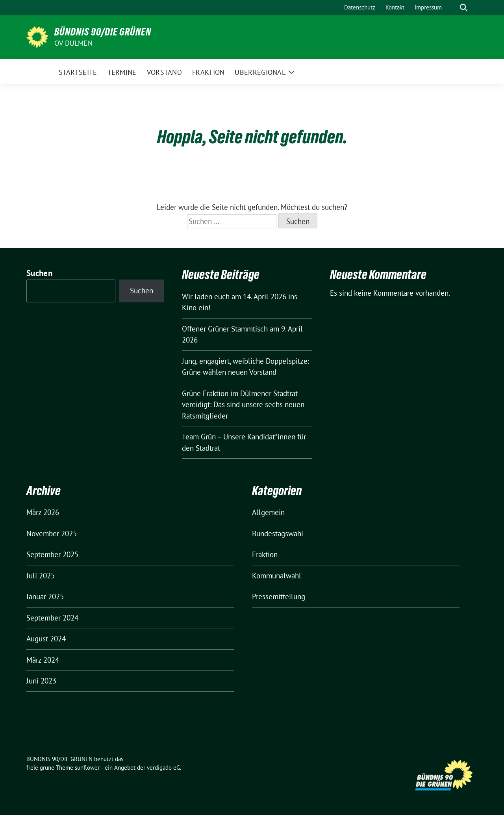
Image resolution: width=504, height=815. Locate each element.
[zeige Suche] (464, 8)
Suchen (39, 273)
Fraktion (265, 554)
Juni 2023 (41, 681)
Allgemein (268, 512)
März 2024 (43, 660)
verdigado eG (163, 768)
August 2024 (46, 639)
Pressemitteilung (279, 596)
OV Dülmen (73, 43)
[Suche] (452, 8)
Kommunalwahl (277, 576)
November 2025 (52, 533)
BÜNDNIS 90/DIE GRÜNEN (103, 32)
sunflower (87, 768)
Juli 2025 (41, 576)
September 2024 (52, 618)
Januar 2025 (45, 596)
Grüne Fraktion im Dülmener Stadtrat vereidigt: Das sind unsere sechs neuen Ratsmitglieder (243, 405)
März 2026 (43, 512)
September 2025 (52, 554)
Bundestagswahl (278, 533)
